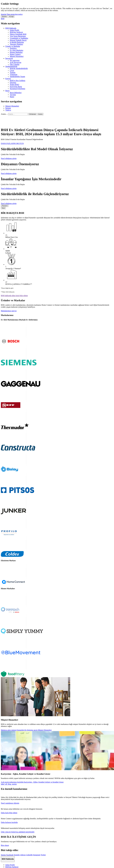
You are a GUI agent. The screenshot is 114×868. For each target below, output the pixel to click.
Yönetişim (14, 74)
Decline (4, 17)
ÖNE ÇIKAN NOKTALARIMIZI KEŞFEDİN (18, 832)
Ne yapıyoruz (15, 60)
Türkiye (8, 110)
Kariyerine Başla (16, 87)
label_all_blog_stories (9, 784)
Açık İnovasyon (16, 62)
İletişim (8, 108)
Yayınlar (13, 95)
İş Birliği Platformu (17, 42)
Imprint (4, 14)
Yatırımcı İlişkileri (16, 44)
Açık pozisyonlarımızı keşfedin (32, 782)
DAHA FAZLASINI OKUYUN (12, 143)
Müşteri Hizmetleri (17, 56)
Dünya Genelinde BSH (18, 34)
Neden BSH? (15, 85)
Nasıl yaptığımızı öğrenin (10, 803)
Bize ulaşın (5, 845)
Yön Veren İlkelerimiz (18, 36)
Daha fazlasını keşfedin (9, 822)
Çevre (12, 70)
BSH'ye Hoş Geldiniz (18, 81)
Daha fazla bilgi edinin (9, 813)
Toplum (13, 72)
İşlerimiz (13, 83)
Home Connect (15, 54)
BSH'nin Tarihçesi (16, 32)
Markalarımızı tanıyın (9, 311)
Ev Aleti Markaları (17, 50)
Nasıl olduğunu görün (9, 158)
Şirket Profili (14, 30)
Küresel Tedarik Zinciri (18, 40)
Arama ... (4, 114)
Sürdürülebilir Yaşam (17, 77)
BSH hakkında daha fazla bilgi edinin (14, 296)
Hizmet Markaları (16, 52)
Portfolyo (13, 48)
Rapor (12, 97)
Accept (11, 17)
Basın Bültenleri (16, 93)
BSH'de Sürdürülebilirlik (19, 68)
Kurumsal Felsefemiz (17, 89)
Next (3, 208)
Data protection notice (15, 14)
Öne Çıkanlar (15, 64)
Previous (5, 206)
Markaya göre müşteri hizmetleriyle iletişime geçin (26, 730)
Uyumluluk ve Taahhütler (19, 38)
